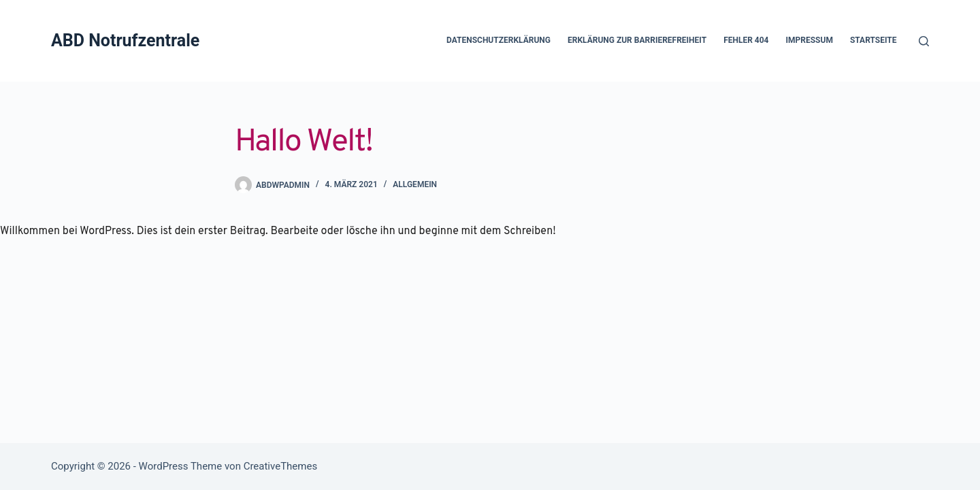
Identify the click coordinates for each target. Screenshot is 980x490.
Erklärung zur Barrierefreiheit (637, 40)
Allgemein (415, 184)
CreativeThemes (281, 466)
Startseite (873, 40)
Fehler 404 (746, 40)
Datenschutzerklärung (499, 40)
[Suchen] (924, 41)
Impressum (810, 40)
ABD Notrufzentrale (125, 40)
